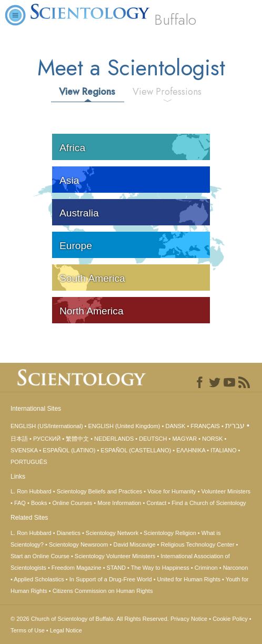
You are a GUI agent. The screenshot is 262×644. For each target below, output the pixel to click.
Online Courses (72, 503)
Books (39, 503)
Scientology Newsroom (79, 544)
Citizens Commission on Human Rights (103, 591)
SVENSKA (24, 450)
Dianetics (69, 533)
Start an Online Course (40, 556)
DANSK (175, 426)
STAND (116, 568)
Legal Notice (66, 630)
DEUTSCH (153, 439)
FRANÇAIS (205, 426)
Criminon (206, 568)
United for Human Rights (189, 579)
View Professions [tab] (167, 92)
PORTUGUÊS (29, 462)
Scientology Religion (170, 533)
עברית (235, 425)
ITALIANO (223, 450)
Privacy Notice (189, 619)
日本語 (19, 439)
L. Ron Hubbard (31, 491)
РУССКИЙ (47, 439)
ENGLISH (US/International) (47, 426)
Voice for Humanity (172, 491)
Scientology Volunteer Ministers (115, 556)
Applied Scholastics (39, 579)
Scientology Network (112, 533)
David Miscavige (134, 544)
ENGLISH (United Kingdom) (124, 426)
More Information (119, 503)
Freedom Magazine (77, 568)
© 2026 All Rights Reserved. (90, 619)
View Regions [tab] (87, 92)
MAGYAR (184, 439)
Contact (156, 503)
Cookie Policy (230, 619)
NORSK (212, 439)
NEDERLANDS (114, 439)
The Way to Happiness (160, 568)
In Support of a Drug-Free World (111, 579)
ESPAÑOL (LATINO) (69, 450)
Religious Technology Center (198, 544)
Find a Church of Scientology (209, 503)
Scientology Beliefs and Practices (100, 491)
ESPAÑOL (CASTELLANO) (136, 450)
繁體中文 (77, 439)
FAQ (20, 503)
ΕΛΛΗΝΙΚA (191, 450)
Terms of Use (28, 630)
